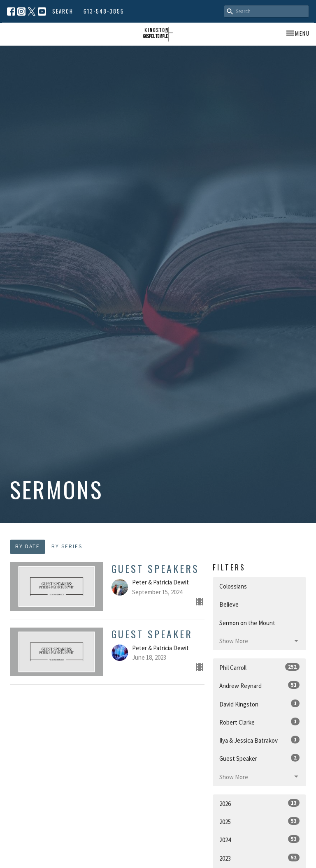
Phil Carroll (259, 667)
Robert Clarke (259, 722)
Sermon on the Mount (247, 623)
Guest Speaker (259, 758)
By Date (28, 546)
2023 (259, 858)
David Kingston (259, 704)
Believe (229, 604)
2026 (259, 803)
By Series (67, 546)
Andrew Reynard (259, 685)
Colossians (233, 586)
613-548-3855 (104, 11)
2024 (259, 839)
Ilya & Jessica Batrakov (259, 740)
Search (63, 11)
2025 (259, 821)
